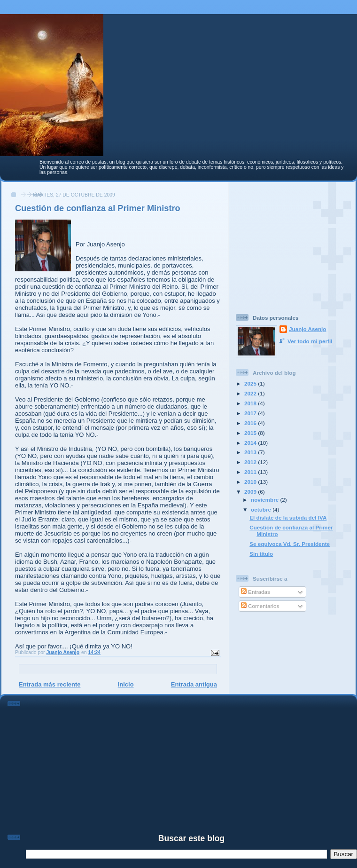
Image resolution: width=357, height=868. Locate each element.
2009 (251, 492)
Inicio (126, 684)
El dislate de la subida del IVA (288, 517)
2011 (251, 472)
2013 (251, 452)
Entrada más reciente (50, 684)
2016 (251, 423)
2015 (251, 433)
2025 (251, 383)
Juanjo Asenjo (307, 329)
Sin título (261, 554)
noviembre (265, 500)
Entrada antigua (194, 684)
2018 (251, 403)
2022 (251, 393)
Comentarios (260, 606)
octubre (262, 509)
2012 (251, 462)
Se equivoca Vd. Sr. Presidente (290, 544)
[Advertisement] (295, 244)
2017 (251, 413)
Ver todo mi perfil (310, 341)
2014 (251, 443)
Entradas (256, 592)
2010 (251, 482)
